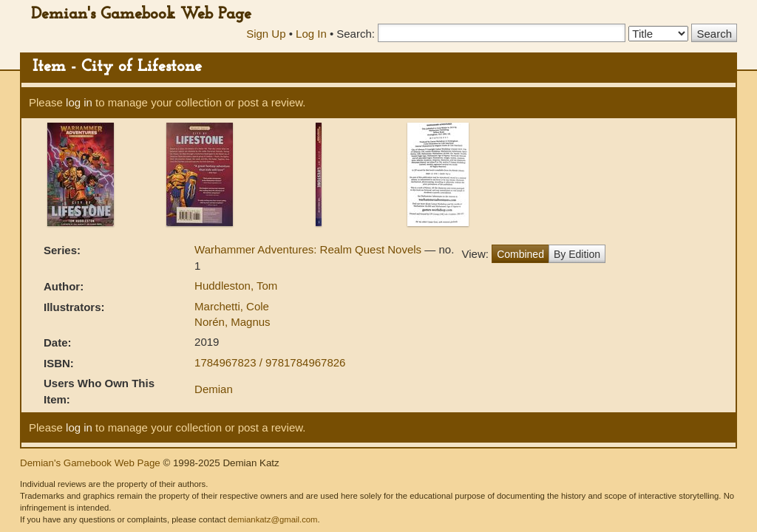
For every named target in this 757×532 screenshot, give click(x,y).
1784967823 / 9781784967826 (270, 362)
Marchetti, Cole (232, 306)
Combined (520, 254)
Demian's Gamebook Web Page (141, 14)
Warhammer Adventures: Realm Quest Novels (309, 249)
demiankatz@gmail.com (272, 519)
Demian (214, 389)
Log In (311, 34)
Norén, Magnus (232, 322)
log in (79, 102)
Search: (356, 34)
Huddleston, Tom (236, 286)
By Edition (577, 254)
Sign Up (266, 34)
